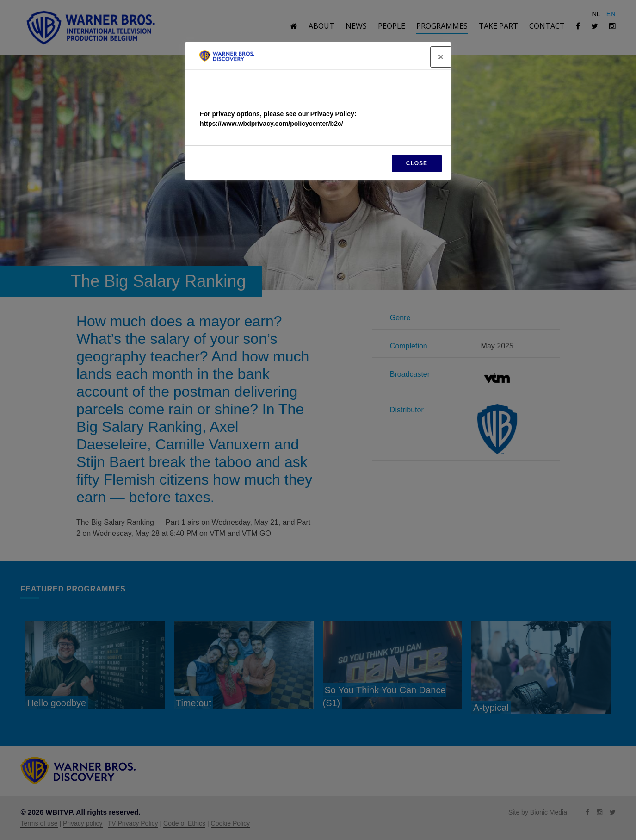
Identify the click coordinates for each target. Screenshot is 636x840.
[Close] (441, 57)
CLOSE (417, 163)
